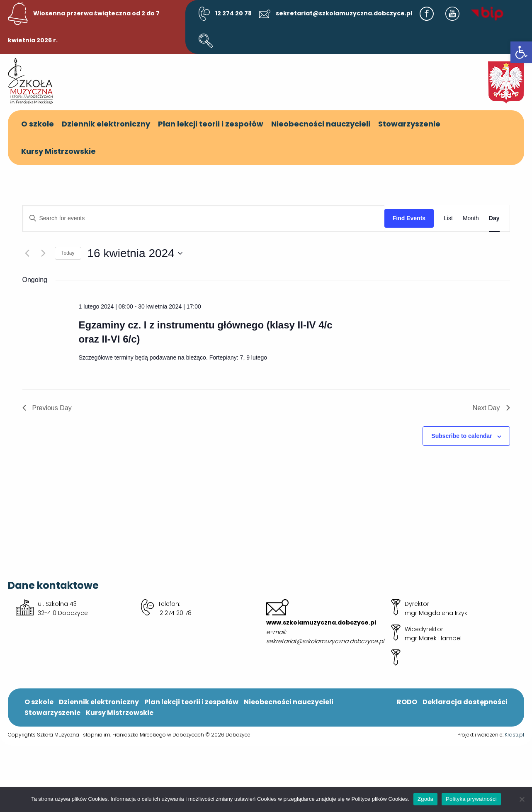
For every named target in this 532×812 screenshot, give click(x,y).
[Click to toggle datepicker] (135, 253)
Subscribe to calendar (462, 436)
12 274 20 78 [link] (225, 13)
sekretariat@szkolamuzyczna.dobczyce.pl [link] (336, 13)
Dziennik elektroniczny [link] (106, 124)
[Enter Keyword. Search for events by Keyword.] (204, 218)
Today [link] (68, 253)
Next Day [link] (491, 408)
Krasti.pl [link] (514, 735)
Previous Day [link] (47, 408)
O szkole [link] (38, 124)
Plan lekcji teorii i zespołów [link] (211, 124)
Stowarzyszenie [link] (409, 124)
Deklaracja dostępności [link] (465, 702)
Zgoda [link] (425, 799)
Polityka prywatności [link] (471, 799)
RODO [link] (407, 702)
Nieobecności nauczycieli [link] (321, 124)
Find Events (409, 218)
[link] (521, 52)
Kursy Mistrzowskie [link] (58, 151)
